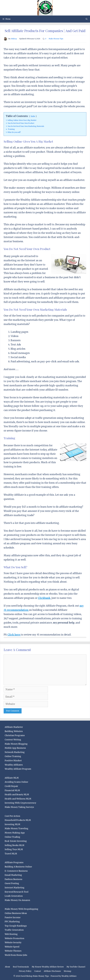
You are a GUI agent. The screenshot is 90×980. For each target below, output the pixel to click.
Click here (14, 635)
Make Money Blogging (16, 744)
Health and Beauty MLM (17, 795)
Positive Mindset (13, 761)
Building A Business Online (18, 867)
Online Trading (12, 837)
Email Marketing (13, 875)
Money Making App (15, 833)
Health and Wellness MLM (18, 799)
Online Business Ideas (16, 913)
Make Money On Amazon (17, 900)
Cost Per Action (12, 816)
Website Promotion (14, 938)
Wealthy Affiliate (69, 976)
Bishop (14, 39)
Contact (38, 971)
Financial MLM (12, 790)
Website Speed (12, 947)
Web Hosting (11, 934)
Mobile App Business (15, 748)
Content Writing (13, 740)
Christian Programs (15, 735)
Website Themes (13, 951)
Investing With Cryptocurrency (20, 803)
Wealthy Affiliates (14, 765)
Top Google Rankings (16, 926)
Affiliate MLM (12, 778)
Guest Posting (12, 883)
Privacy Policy (25, 971)
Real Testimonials (21, 967)
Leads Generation (14, 896)
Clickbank (44, 598)
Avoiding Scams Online (16, 782)
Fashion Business (13, 879)
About (7, 967)
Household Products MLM (18, 820)
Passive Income (13, 917)
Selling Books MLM (14, 845)
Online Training (13, 756)
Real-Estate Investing (16, 841)
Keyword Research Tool (17, 892)
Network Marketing (15, 752)
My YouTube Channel (76, 967)
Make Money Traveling (16, 828)
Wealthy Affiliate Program (18, 769)
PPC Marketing (12, 922)
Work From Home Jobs (16, 955)
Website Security (13, 943)
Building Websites (14, 731)
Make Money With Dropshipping (21, 909)
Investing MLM (12, 824)
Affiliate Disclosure (52, 971)
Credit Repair (11, 786)
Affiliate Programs (14, 862)
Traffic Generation (14, 930)
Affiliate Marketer (14, 727)
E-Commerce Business (16, 871)
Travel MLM (11, 854)
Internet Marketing (15, 888)
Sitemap (67, 971)
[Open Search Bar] (87, 19)
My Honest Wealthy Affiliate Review (48, 967)
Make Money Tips (56, 39)
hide (33, 116)
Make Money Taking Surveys (19, 807)
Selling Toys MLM (14, 849)
